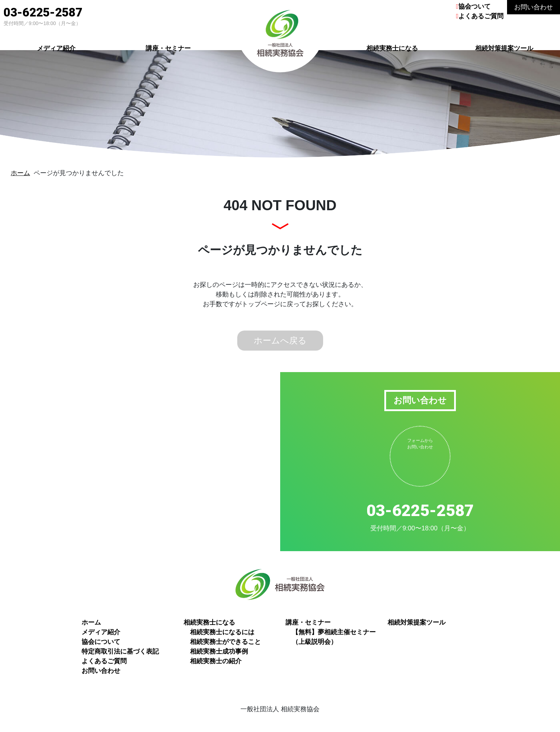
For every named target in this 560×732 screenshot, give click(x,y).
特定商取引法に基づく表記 (120, 651)
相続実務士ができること (225, 642)
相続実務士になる (392, 47)
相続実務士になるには (222, 632)
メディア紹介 (56, 47)
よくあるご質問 (481, 16)
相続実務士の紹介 (216, 661)
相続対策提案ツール (504, 47)
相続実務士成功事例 (219, 651)
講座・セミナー (168, 47)
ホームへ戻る (280, 340)
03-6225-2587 (43, 12)
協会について (101, 642)
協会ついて (474, 6)
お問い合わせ (534, 7)
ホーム (20, 173)
